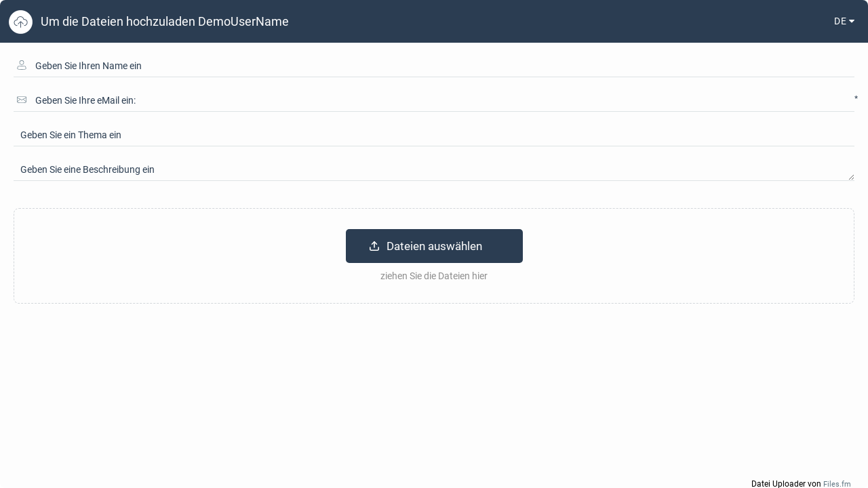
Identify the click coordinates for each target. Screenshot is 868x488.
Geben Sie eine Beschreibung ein (87, 169)
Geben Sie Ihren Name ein (88, 66)
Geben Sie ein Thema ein (71, 135)
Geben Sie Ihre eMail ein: (85, 100)
